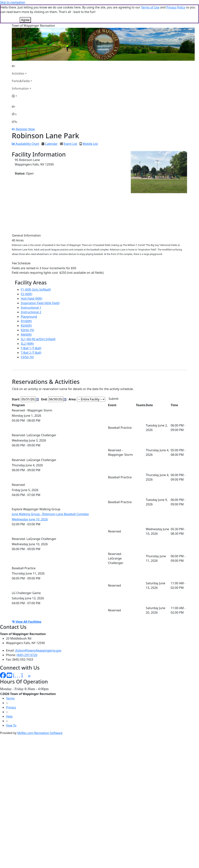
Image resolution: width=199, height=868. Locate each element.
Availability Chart (25, 144)
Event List (70, 144)
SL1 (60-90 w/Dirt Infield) (38, 339)
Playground (29, 317)
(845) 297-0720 (27, 655)
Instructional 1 (31, 308)
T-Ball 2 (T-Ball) (31, 353)
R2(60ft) (26, 326)
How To (11, 725)
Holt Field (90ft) (31, 299)
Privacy (11, 707)
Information (20, 88)
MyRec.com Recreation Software (40, 733)
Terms (10, 698)
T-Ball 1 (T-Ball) (31, 348)
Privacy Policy (176, 7)
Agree (25, 20)
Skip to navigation (13, 2)
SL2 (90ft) (27, 344)
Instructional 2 (31, 312)
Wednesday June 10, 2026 (30, 519)
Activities (18, 73)
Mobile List (90, 144)
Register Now (25, 129)
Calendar (51, 144)
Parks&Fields (21, 81)
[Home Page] (22, 66)
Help (9, 716)
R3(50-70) (27, 330)
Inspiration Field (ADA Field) (40, 303)
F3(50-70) (27, 357)
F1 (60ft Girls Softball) (36, 290)
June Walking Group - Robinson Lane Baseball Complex (50, 514)
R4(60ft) (26, 335)
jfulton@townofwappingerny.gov (38, 650)
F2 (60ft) (27, 294)
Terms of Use (150, 7)
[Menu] (14, 122)
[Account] (22, 96)
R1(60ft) (26, 321)
